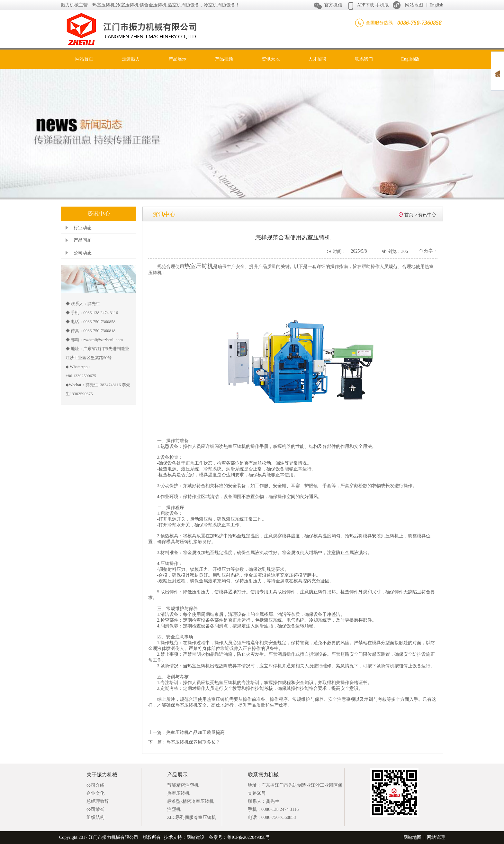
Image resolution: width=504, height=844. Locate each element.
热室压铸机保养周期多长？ (193, 742)
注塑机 (174, 809)
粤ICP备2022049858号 (248, 837)
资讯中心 (427, 215)
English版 (410, 59)
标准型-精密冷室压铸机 (190, 801)
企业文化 (95, 793)
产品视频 (224, 59)
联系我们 (364, 59)
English (436, 5)
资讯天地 (271, 59)
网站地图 (414, 5)
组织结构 (95, 817)
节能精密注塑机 (183, 785)
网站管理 (436, 837)
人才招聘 (317, 59)
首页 (409, 215)
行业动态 (83, 228)
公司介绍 (95, 785)
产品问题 (83, 240)
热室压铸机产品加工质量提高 (195, 733)
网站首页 (84, 59)
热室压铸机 (178, 793)
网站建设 (195, 837)
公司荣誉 (95, 809)
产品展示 (177, 59)
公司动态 (83, 253)
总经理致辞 (98, 801)
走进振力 (131, 59)
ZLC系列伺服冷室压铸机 (192, 817)
